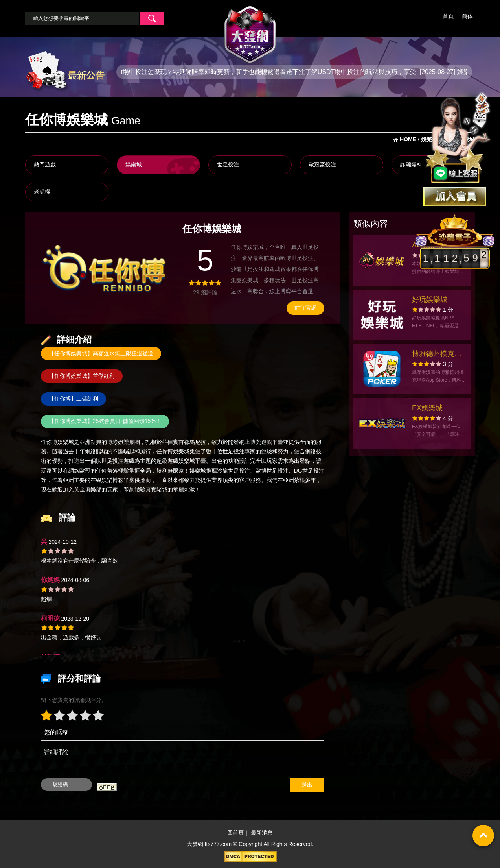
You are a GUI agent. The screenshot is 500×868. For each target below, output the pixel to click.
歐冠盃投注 (322, 164)
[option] (105, 268)
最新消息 (262, 833)
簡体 (467, 16)
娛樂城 (134, 164)
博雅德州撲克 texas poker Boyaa (433, 355)
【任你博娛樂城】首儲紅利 (82, 376)
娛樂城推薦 (203, 471)
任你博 (49, 442)
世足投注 (228, 164)
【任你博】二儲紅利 (74, 399)
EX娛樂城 (427, 408)
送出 (307, 785)
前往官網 (305, 308)
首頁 (448, 16)
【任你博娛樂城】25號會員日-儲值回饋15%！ (105, 421)
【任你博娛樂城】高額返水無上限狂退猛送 (101, 353)
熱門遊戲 (45, 164)
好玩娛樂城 (430, 299)
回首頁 (235, 833)
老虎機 (42, 192)
